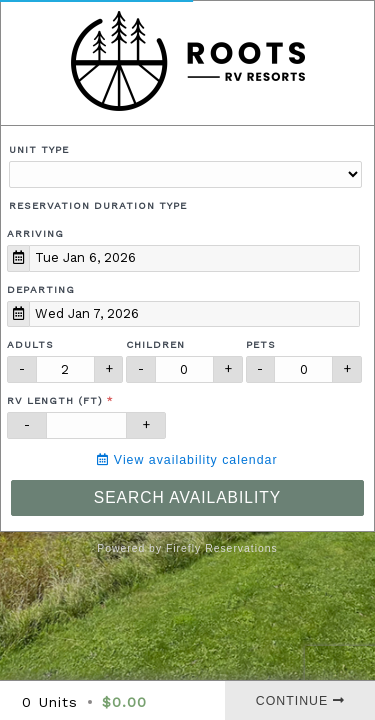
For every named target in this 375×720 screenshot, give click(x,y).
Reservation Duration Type (98, 205)
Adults (30, 344)
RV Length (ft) (55, 400)
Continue (300, 701)
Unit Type (39, 149)
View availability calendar (187, 460)
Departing (41, 289)
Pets (261, 344)
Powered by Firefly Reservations (187, 548)
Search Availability (187, 497)
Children (155, 344)
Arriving (35, 233)
